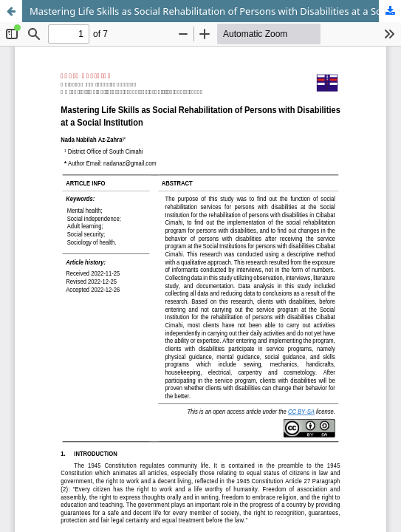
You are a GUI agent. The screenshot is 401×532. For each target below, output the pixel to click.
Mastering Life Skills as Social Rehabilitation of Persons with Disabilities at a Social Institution (215, 11)
